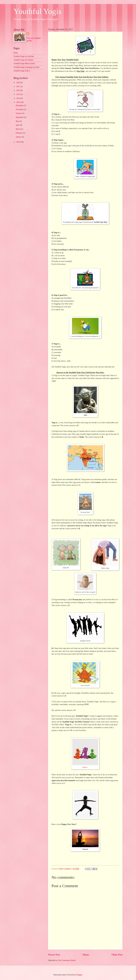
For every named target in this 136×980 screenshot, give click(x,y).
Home (86, 955)
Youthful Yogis (38, 11)
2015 (18, 94)
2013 (18, 102)
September (20, 117)
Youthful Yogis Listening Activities (26, 67)
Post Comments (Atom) (67, 960)
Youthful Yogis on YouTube (24, 56)
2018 (18, 83)
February (19, 133)
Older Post (117, 955)
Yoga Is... (85, 767)
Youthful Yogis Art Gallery (23, 60)
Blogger (79, 975)
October (19, 113)
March (18, 129)
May (18, 121)
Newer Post (54, 955)
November (20, 109)
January (19, 137)
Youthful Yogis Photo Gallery (24, 64)
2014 (18, 98)
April (18, 125)
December (20, 105)
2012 (18, 142)
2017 (18, 87)
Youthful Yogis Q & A (22, 71)
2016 (18, 90)
